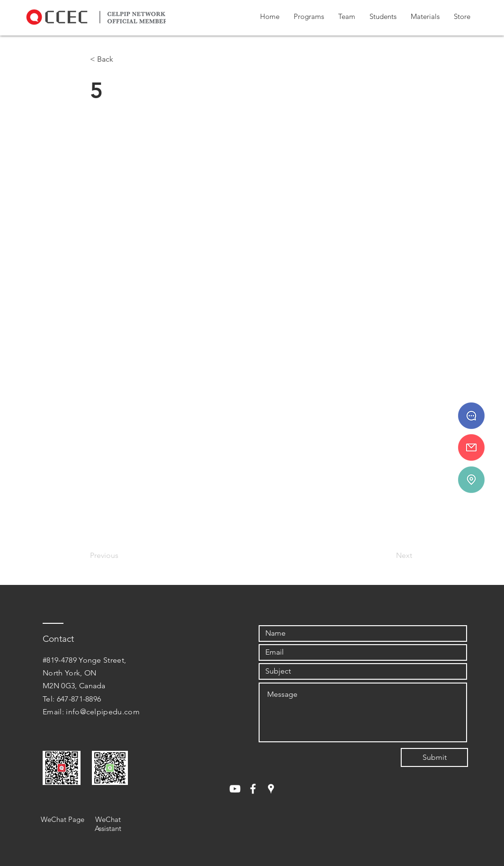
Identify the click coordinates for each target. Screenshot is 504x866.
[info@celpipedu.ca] (471, 447)
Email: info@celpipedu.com (91, 712)
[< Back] (121, 59)
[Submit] (434, 757)
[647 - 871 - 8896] (471, 416)
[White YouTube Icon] (235, 789)
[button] (309, 17)
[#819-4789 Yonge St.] (471, 480)
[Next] (388, 556)
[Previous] (121, 556)
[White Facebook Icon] (253, 789)
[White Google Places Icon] (271, 789)
